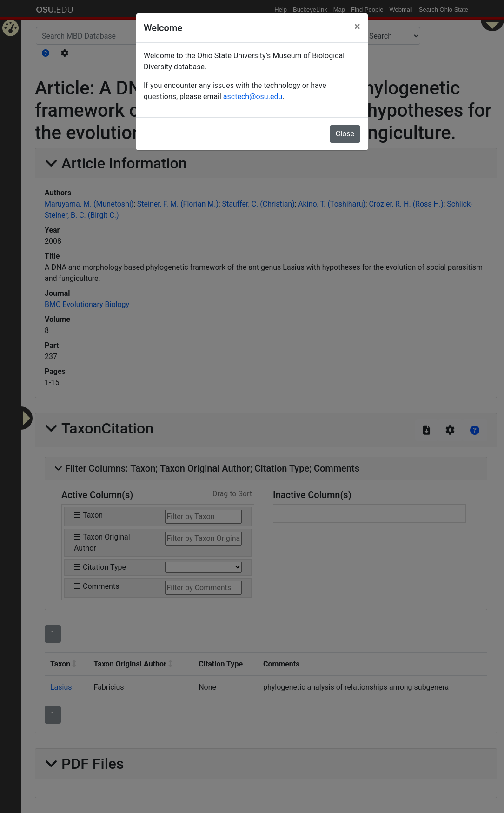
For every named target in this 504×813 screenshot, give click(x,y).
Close (345, 134)
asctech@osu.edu (253, 97)
